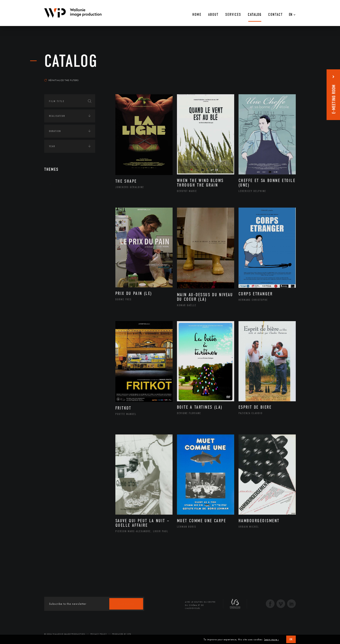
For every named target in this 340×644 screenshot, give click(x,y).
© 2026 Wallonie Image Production (65, 634)
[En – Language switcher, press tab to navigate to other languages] (291, 13)
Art (51, 184)
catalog (71, 61)
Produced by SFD (122, 634)
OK (291, 639)
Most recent (288, 76)
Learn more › (271, 639)
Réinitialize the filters (61, 80)
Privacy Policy (99, 634)
